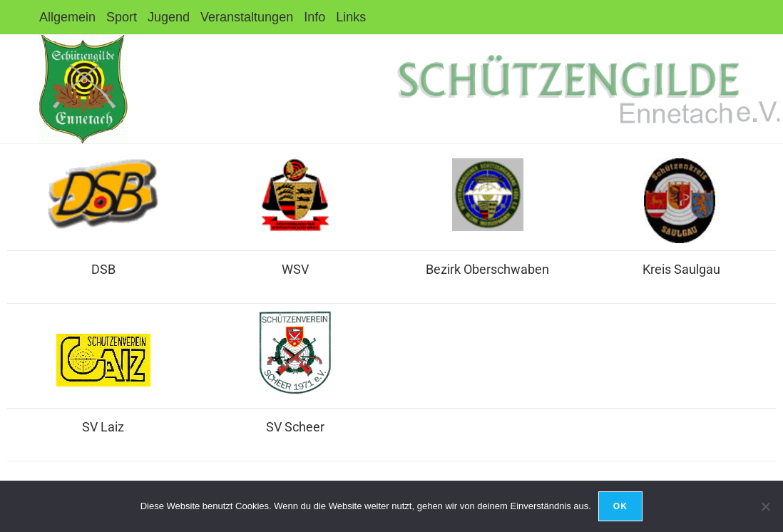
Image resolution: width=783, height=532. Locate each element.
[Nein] (765, 506)
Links (351, 17)
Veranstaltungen (247, 17)
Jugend (169, 17)
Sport (122, 17)
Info (314, 17)
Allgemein (67, 17)
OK (620, 506)
